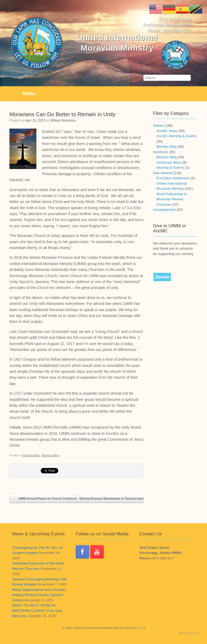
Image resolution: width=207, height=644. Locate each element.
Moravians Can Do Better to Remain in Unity (63, 114)
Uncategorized (164, 210)
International (163, 173)
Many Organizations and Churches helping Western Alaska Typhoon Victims (39, 595)
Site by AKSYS (189, 633)
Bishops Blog (31, 455)
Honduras (160, 152)
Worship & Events (170, 168)
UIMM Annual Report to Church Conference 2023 (49, 499)
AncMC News (167, 131)
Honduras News (169, 162)
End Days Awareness (173, 178)
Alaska (158, 125)
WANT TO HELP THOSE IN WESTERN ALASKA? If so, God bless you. (37, 611)
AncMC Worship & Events (176, 136)
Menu (22, 94)
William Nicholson (63, 120)
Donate (162, 277)
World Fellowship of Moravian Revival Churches (172, 199)
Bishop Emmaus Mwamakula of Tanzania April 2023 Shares (124, 499)
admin (140, 628)
